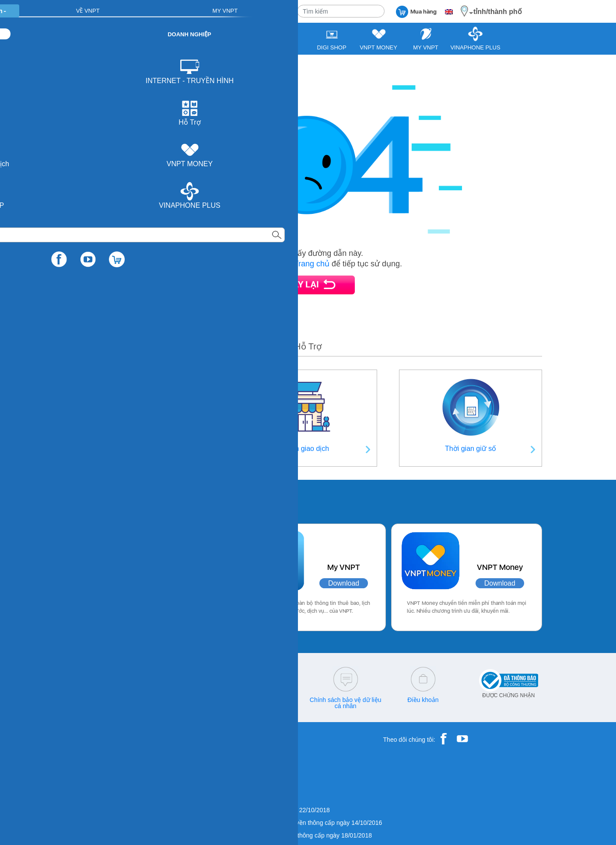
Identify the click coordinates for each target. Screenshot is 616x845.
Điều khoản (423, 700)
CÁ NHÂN (177, 11)
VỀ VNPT (274, 11)
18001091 (95, 700)
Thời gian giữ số (471, 449)
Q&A (268, 700)
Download (179, 583)
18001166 (127, 700)
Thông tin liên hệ (145, 449)
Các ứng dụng (111, 499)
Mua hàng (416, 11)
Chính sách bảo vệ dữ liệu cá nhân (346, 703)
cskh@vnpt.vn (190, 700)
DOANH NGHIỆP (226, 11)
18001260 (113, 706)
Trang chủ (312, 264)
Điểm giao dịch (306, 449)
